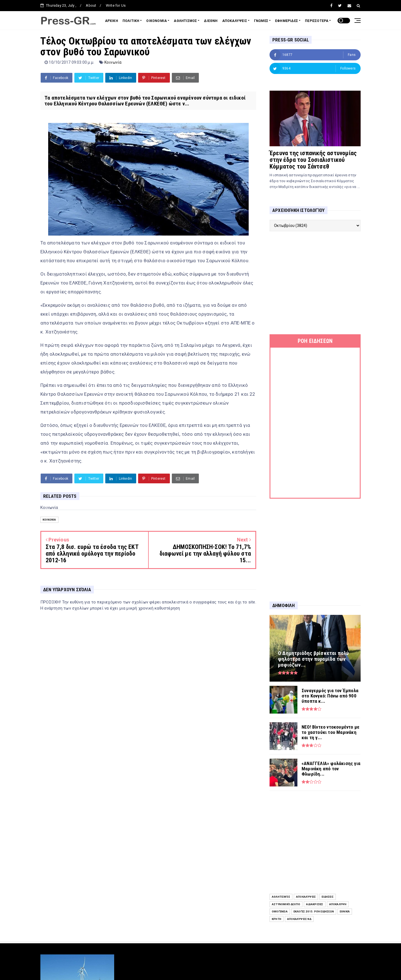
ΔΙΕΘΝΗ (211, 21)
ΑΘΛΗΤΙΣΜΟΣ (185, 21)
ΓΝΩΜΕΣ (261, 21)
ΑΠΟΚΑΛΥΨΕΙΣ (235, 21)
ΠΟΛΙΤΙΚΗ (131, 21)
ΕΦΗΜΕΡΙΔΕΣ (287, 21)
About (91, 5)
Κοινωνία (113, 62)
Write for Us (116, 5)
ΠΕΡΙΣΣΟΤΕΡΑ (317, 21)
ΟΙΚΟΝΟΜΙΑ (157, 21)
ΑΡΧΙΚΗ (112, 21)
